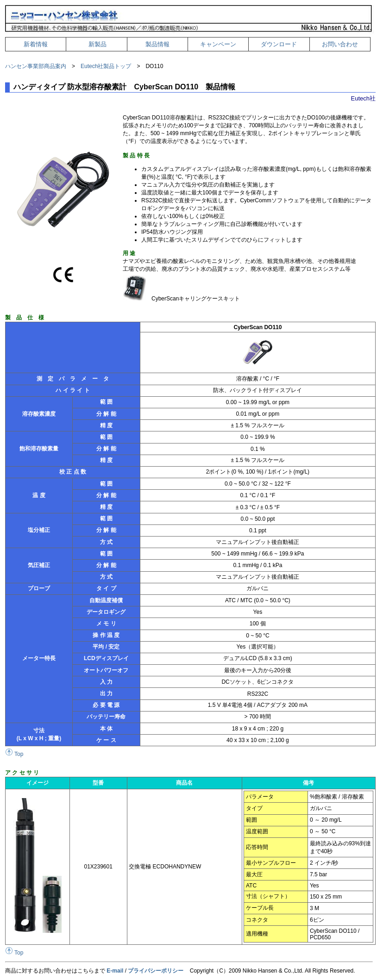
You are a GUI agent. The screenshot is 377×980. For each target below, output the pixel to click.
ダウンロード (279, 44)
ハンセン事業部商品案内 (36, 66)
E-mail (115, 971)
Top (14, 754)
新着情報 (36, 44)
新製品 (97, 44)
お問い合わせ (340, 44)
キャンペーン (218, 44)
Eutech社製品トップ (106, 66)
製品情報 (157, 44)
